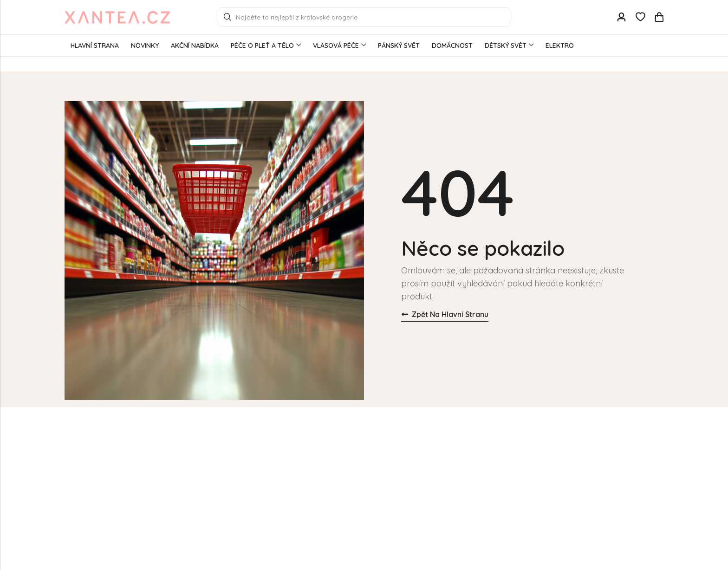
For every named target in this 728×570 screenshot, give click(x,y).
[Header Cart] (659, 17)
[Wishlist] (640, 17)
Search (227, 17)
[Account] (621, 17)
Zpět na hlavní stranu (445, 314)
